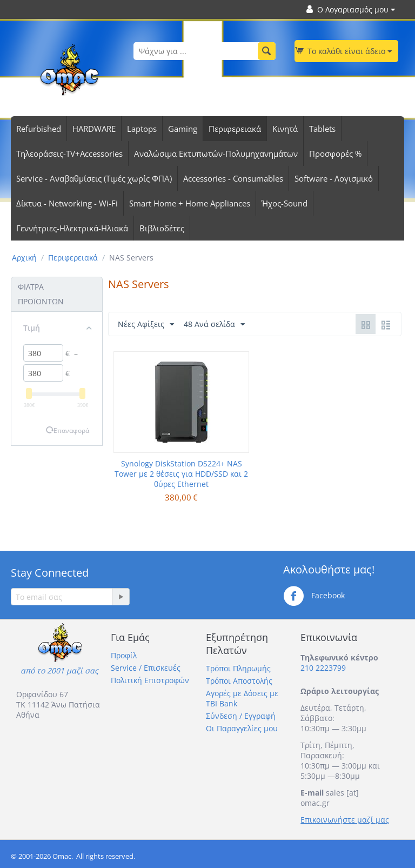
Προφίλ (124, 655)
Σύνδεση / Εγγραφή (241, 716)
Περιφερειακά (235, 129)
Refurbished (39, 129)
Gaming (183, 129)
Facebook (314, 596)
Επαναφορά (71, 430)
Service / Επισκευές (146, 668)
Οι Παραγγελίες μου (242, 728)
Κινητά (285, 129)
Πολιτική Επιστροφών (150, 680)
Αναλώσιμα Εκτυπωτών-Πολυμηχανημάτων (216, 153)
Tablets (322, 129)
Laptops (142, 129)
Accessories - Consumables (233, 178)
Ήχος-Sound (285, 203)
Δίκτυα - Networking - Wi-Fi (67, 203)
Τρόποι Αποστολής (239, 681)
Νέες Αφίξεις (146, 325)
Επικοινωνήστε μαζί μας (345, 820)
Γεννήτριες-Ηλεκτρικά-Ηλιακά (72, 228)
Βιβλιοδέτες (162, 228)
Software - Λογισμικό (334, 178)
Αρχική (24, 258)
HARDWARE (94, 129)
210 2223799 (323, 668)
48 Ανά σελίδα (214, 325)
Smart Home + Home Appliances (190, 203)
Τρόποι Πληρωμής (238, 668)
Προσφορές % (335, 153)
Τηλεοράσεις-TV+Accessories (69, 153)
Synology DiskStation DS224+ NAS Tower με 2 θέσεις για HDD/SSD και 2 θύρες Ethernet (181, 474)
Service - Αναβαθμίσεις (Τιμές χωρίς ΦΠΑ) (94, 178)
